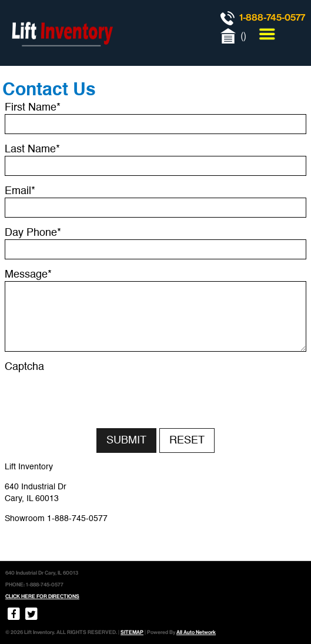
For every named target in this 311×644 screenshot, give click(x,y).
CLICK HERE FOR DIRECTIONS (42, 596)
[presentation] (94, 396)
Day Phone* (33, 233)
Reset (187, 441)
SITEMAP (132, 632)
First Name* (33, 108)
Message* (28, 275)
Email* (20, 191)
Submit (126, 441)
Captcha (24, 367)
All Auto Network (196, 632)
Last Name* (32, 149)
